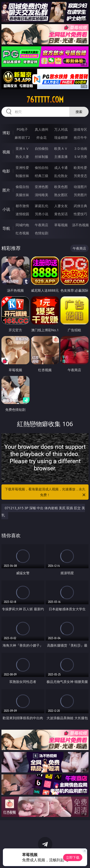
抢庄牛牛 (80, 137)
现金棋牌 (61, 137)
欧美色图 (61, 187)
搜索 (79, 112)
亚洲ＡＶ (22, 148)
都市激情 (22, 206)
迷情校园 (22, 214)
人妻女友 (61, 206)
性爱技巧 (80, 214)
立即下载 (73, 857)
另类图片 (80, 195)
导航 (6, 228)
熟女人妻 (22, 157)
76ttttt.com (45, 100)
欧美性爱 (80, 168)
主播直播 (61, 157)
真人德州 (42, 129)
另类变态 (80, 176)
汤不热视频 (80, 225)
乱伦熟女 (61, 176)
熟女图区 (61, 195)
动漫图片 (80, 187)
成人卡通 (61, 168)
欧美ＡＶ (61, 148)
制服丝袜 (22, 176)
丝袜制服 (42, 157)
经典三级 (42, 176)
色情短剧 (42, 233)
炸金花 (42, 137)
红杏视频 (22, 233)
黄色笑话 (61, 214)
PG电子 (22, 129)
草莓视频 (61, 225)
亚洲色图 (42, 187)
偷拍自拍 (42, 168)
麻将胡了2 (22, 137)
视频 (6, 152)
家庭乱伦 (42, 206)
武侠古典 (80, 206)
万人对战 (61, 129)
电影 (6, 171)
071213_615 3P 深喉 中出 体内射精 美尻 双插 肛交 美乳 (43, 512)
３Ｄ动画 (80, 148)
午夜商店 (42, 225)
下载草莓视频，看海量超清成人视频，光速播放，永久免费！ (46, 492)
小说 (6, 209)
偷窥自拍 (22, 187)
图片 (6, 190)
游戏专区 (80, 129)
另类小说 (42, 214)
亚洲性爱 (22, 168)
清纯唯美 (42, 195)
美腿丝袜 (22, 195)
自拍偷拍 (42, 148)
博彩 (6, 133)
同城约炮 (22, 225)
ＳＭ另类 (80, 157)
